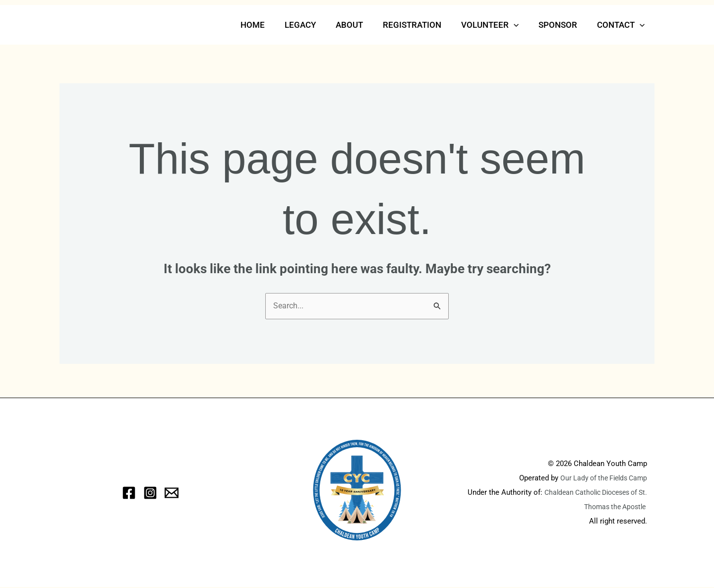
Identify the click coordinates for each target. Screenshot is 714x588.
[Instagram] (150, 494)
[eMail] (172, 494)
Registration (422, 25)
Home (272, 25)
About (363, 25)
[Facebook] (129, 494)
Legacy (317, 25)
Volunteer (497, 25)
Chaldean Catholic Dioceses (592, 493)
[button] (521, 25)
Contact (622, 25)
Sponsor (562, 25)
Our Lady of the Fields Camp (600, 479)
